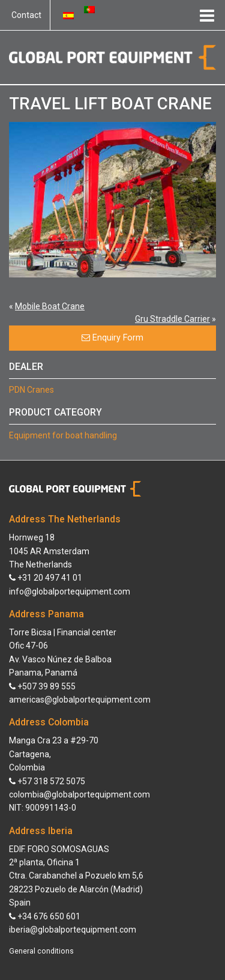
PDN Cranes (31, 390)
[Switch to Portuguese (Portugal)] (89, 9)
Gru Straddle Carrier (172, 319)
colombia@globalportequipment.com (79, 794)
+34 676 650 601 (45, 916)
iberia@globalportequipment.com (73, 930)
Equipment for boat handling (63, 435)
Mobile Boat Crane (50, 306)
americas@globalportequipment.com (80, 700)
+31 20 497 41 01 (46, 578)
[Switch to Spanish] (68, 15)
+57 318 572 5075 (47, 781)
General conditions (41, 951)
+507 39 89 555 (42, 686)
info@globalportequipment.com (70, 591)
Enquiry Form (112, 338)
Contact (26, 15)
